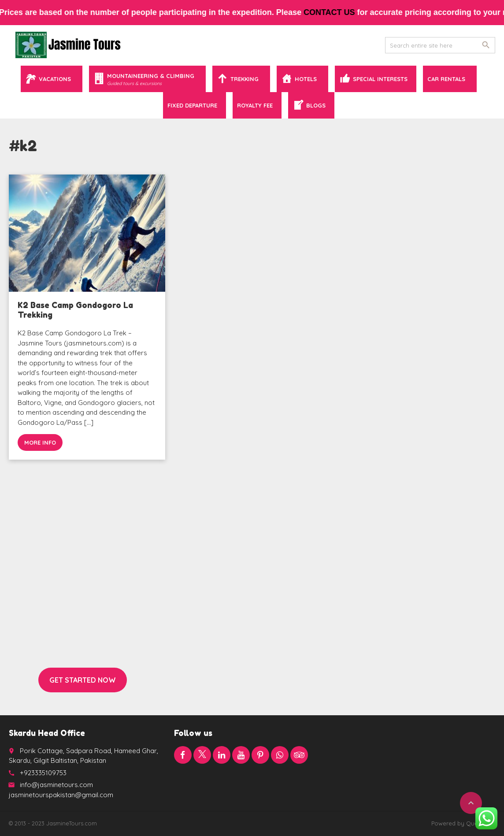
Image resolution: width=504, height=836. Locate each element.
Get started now (83, 680)
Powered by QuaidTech (463, 823)
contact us (335, 12)
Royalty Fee (255, 105)
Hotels (306, 79)
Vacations (55, 79)
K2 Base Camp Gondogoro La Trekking (75, 310)
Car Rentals (446, 79)
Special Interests (380, 79)
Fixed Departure (192, 105)
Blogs (316, 105)
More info (40, 442)
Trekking (245, 79)
